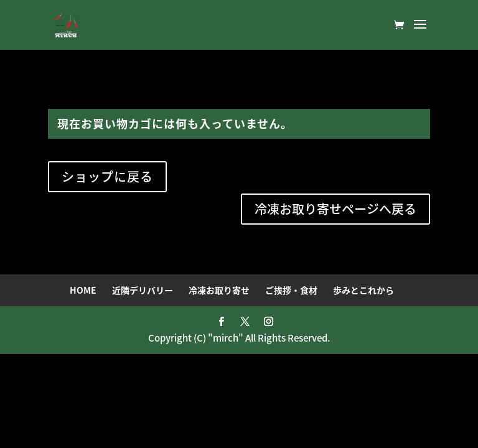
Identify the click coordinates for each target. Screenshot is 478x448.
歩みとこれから (363, 290)
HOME (83, 290)
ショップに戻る (107, 176)
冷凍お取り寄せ (219, 290)
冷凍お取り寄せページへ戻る (335, 209)
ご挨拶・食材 (291, 290)
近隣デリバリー (143, 290)
